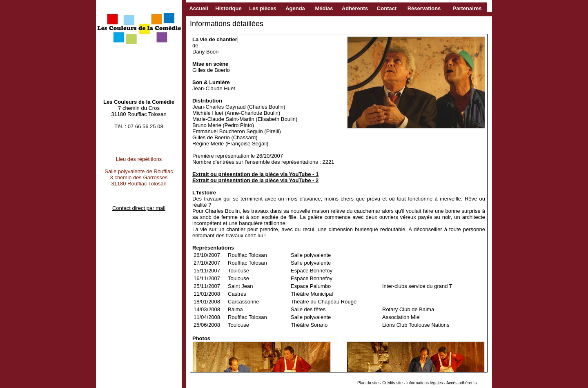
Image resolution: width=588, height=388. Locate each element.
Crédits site (392, 383)
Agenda (295, 8)
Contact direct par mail (139, 208)
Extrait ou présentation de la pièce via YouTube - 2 (255, 180)
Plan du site (368, 383)
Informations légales (425, 383)
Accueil (198, 8)
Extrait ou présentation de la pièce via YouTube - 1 (255, 174)
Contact (387, 8)
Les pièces (263, 8)
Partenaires (467, 8)
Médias (324, 8)
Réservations (424, 8)
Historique (228, 8)
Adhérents (355, 8)
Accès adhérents (462, 383)
